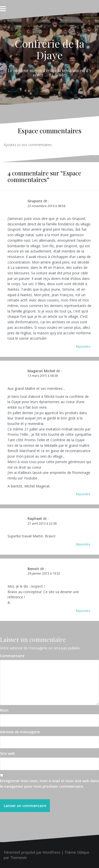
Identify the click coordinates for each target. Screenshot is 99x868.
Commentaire (12, 656)
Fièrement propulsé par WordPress (32, 852)
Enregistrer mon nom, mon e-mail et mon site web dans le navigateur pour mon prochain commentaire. (49, 784)
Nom (4, 710)
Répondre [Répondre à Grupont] (83, 347)
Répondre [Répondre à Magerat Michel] (83, 494)
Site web (7, 753)
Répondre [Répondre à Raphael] (83, 544)
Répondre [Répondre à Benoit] (83, 611)
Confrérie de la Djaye (50, 49)
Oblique (83, 852)
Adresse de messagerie (20, 732)
